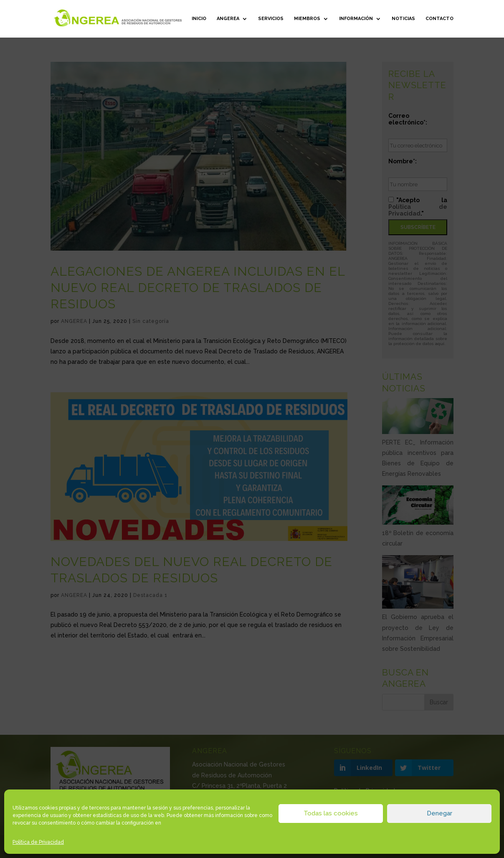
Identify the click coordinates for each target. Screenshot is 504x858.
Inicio (199, 19)
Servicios (271, 19)
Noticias (403, 19)
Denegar (439, 813)
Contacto (439, 19)
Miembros (307, 19)
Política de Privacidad (38, 842)
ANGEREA (228, 19)
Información (356, 19)
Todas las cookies (331, 813)
